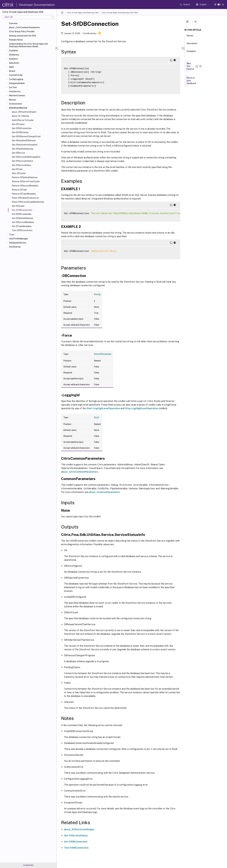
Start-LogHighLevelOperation (103, 408)
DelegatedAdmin (17, 83)
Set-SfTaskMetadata (22, 226)
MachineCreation (17, 96)
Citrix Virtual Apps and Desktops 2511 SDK (120, 13)
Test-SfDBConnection (22, 230)
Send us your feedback (191, 81)
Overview (13, 23)
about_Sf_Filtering (20, 116)
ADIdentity (14, 55)
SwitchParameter (103, 354)
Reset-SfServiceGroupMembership (28, 202)
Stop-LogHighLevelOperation (142, 408)
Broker (12, 71)
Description (192, 45)
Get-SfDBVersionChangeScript (26, 136)
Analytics (13, 59)
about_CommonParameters (104, 492)
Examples (14, 51)
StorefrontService (18, 108)
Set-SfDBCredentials (22, 214)
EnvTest (13, 87)
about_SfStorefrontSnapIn (24, 112)
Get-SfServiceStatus (21, 165)
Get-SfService (18, 153)
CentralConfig (16, 75)
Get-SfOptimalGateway (23, 149)
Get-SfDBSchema (20, 132)
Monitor (13, 100)
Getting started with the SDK (23, 36)
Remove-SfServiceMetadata (25, 186)
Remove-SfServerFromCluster (26, 181)
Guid (96, 417)
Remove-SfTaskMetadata (24, 194)
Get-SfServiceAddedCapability (26, 157)
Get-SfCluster (18, 124)
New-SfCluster (19, 173)
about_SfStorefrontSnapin (79, 829)
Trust (12, 235)
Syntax (190, 37)
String (97, 294)
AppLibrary (14, 63)
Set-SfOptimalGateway (23, 218)
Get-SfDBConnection (22, 128)
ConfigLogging (16, 79)
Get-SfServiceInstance (22, 161)
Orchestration (15, 104)
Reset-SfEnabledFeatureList (25, 198)
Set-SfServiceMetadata (23, 222)
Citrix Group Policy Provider (22, 31)
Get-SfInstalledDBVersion (24, 141)
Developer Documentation (37, 5)
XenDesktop (15, 247)
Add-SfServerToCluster (23, 120)
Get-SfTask (17, 169)
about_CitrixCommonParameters (24, 27)
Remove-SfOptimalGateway (25, 177)
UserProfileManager (19, 239)
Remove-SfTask (19, 190)
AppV (11, 67)
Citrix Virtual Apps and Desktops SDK (83, 13)
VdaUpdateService (18, 243)
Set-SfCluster (18, 206)
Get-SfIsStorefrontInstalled (25, 145)
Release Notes (16, 40)
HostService (15, 91)
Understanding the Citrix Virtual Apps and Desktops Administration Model (28, 45)
